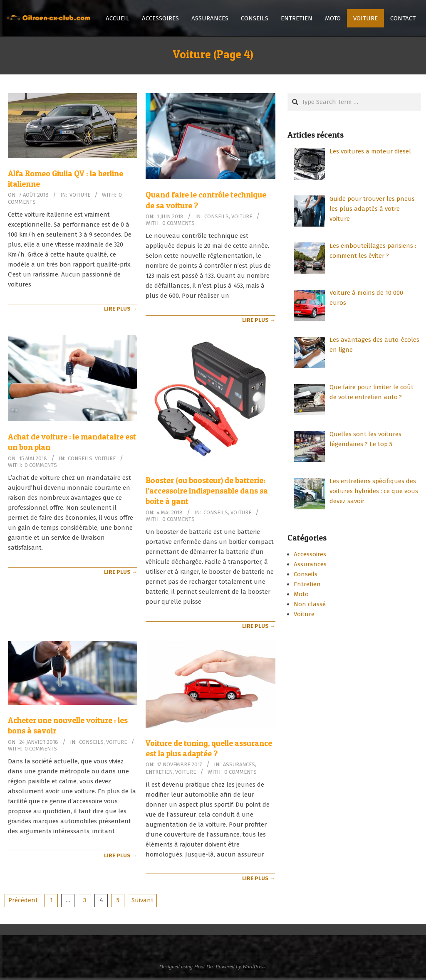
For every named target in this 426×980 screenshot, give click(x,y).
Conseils (217, 216)
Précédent (23, 900)
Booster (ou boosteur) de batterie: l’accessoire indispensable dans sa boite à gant (207, 491)
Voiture (80, 195)
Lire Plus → (121, 309)
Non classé (310, 604)
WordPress (254, 966)
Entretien (159, 772)
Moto (301, 594)
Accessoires (310, 554)
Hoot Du (203, 966)
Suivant (142, 900)
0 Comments (178, 223)
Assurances (239, 764)
